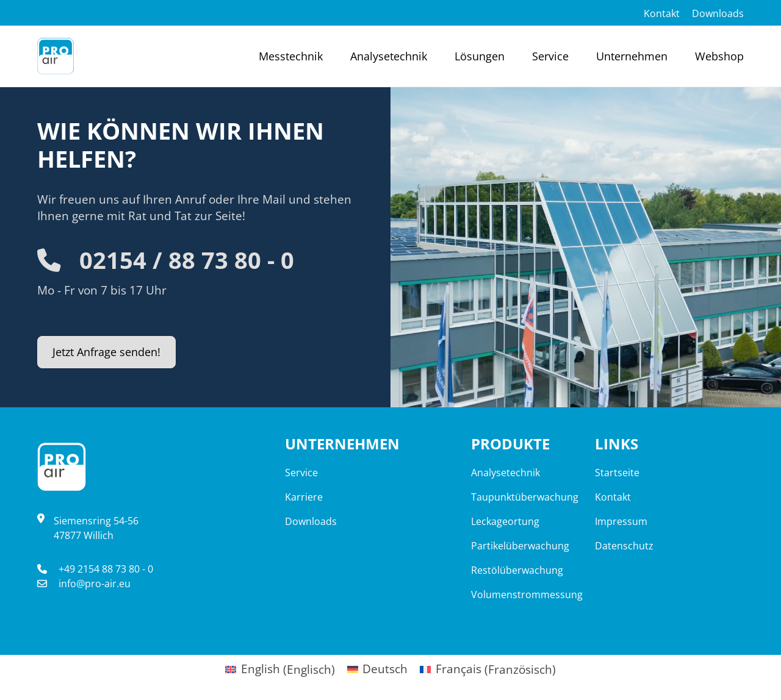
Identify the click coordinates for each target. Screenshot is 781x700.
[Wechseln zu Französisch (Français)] (488, 667)
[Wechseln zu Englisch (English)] (280, 667)
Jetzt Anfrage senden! (111, 352)
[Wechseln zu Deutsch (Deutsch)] (378, 667)
